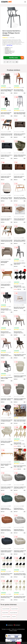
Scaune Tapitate (6, 617)
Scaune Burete (14, 613)
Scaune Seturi (15, 609)
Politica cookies (13, 631)
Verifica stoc (16, 58)
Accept (19, 643)
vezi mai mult (9, 45)
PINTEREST (17, 625)
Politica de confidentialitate (18, 629)
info (11, 93)
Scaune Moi (5, 613)
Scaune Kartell (6, 609)
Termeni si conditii (6, 629)
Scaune (14, 617)
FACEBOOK (9, 625)
